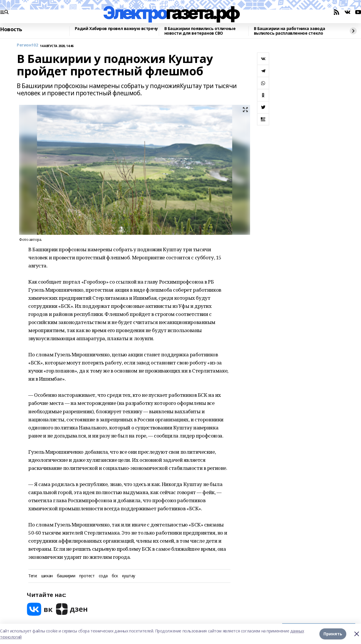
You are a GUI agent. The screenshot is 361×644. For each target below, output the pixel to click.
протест (87, 576)
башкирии (66, 576)
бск (115, 576)
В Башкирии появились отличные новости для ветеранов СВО (200, 31)
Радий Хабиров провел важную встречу (116, 29)
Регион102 (27, 45)
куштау (129, 576)
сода (103, 576)
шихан (47, 576)
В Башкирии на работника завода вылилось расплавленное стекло (290, 31)
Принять (333, 634)
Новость (11, 29)
